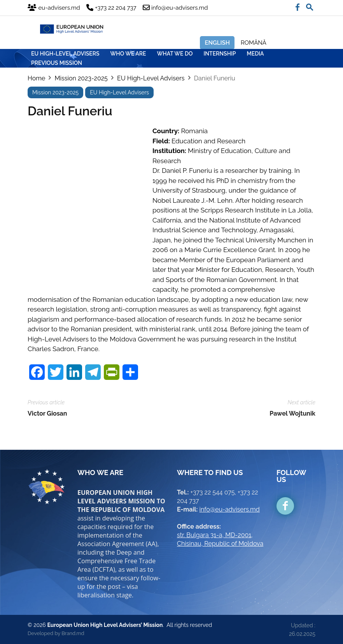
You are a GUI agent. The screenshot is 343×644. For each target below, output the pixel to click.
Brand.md (73, 633)
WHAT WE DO (175, 54)
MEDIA (255, 54)
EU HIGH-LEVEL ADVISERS (65, 54)
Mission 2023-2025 (81, 78)
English (217, 43)
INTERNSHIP (220, 54)
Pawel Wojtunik (292, 413)
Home (36, 78)
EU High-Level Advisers (151, 78)
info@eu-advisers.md (230, 509)
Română (254, 43)
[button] (310, 5)
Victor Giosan (47, 413)
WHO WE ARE (128, 54)
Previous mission (57, 63)
